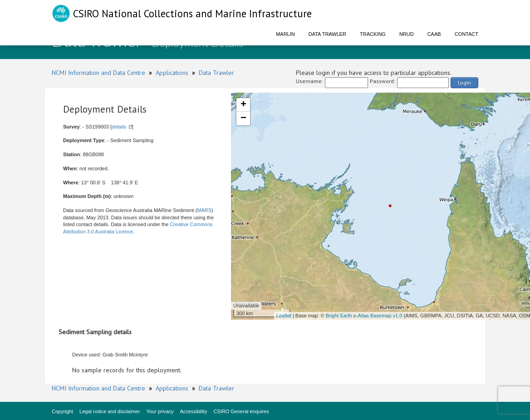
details (119, 127)
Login (464, 82)
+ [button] (243, 105)
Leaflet (284, 316)
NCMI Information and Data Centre (98, 73)
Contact (466, 34)
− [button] (243, 119)
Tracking (373, 34)
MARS (204, 210)
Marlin (285, 34)
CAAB (434, 34)
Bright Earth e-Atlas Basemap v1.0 (364, 316)
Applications (172, 73)
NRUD (407, 34)
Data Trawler (327, 34)
